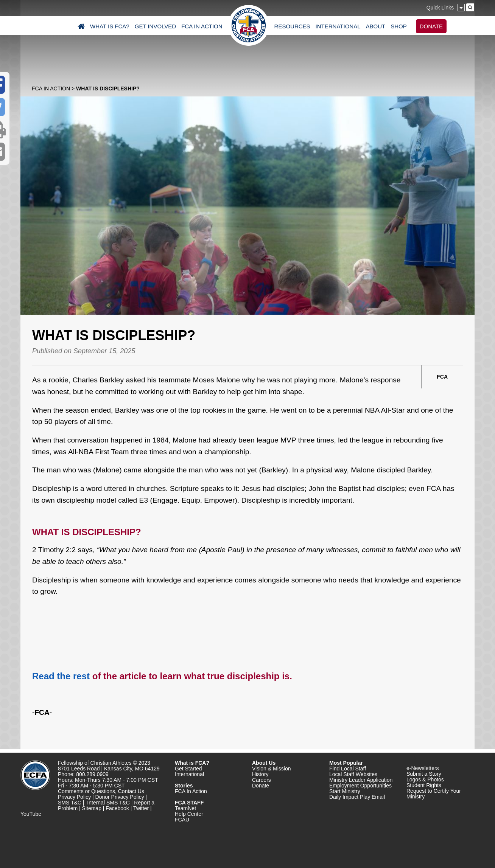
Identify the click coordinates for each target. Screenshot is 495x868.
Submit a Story (424, 774)
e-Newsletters (423, 768)
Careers (262, 780)
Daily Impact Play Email (357, 797)
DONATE (431, 26)
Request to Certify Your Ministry (434, 794)
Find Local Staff (348, 769)
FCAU (182, 820)
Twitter (141, 808)
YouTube (31, 814)
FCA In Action (51, 89)
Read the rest (61, 676)
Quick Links (440, 8)
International (189, 774)
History (260, 774)
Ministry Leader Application (361, 780)
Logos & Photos (425, 779)
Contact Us (131, 791)
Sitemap (92, 808)
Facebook (117, 808)
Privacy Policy (74, 797)
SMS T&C (70, 803)
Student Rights (424, 785)
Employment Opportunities (360, 786)
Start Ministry (345, 791)
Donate (261, 786)
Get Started (188, 769)
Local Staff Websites (353, 774)
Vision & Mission (271, 769)
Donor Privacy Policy (120, 797)
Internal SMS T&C (108, 803)
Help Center (189, 814)
